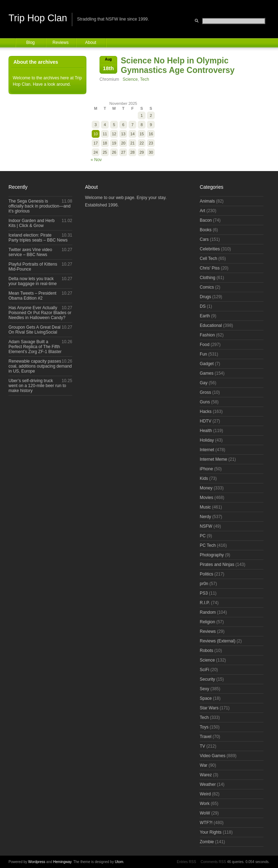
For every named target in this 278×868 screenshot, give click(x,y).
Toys (204, 727)
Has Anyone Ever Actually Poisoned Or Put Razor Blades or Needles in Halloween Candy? (40, 313)
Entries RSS (186, 862)
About (90, 42)
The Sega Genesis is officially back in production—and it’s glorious (39, 206)
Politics (206, 574)
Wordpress (37, 862)
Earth (205, 316)
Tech (145, 79)
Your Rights (211, 832)
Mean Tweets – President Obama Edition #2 (32, 296)
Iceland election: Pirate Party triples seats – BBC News (38, 238)
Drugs (205, 297)
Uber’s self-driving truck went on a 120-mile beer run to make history (37, 386)
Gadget (207, 364)
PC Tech (208, 545)
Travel (206, 737)
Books (206, 230)
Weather (208, 784)
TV (202, 746)
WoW (205, 813)
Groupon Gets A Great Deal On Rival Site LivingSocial (35, 330)
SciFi (205, 670)
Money (206, 488)
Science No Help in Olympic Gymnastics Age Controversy (178, 65)
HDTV (206, 421)
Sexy (205, 689)
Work (205, 804)
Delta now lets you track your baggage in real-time (33, 281)
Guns (205, 402)
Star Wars (209, 708)
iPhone (206, 469)
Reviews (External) (218, 641)
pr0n (204, 584)
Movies (206, 498)
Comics (207, 287)
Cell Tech (208, 259)
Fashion (207, 335)
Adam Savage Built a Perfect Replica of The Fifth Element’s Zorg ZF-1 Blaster (35, 347)
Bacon (206, 220)
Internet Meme (213, 459)
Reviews (60, 42)
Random (208, 612)
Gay (204, 383)
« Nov (96, 160)
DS (203, 306)
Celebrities (210, 249)
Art (202, 211)
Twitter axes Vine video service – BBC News (30, 252)
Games (207, 373)
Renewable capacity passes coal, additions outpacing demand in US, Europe (40, 366)
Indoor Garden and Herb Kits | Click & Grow (32, 223)
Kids (204, 478)
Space (206, 698)
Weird (205, 794)
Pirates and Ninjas (217, 565)
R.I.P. (205, 603)
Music (205, 507)
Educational (211, 325)
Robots (206, 651)
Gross (205, 392)
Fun (203, 354)
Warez (206, 775)
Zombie (207, 842)
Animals (207, 201)
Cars (204, 239)
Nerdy (205, 517)
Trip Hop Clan (38, 18)
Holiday (207, 440)
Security (207, 679)
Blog (30, 42)
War (204, 765)
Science (130, 79)
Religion (207, 622)
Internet (207, 450)
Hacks (206, 412)
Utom (119, 862)
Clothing (208, 278)
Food (205, 345)
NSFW (206, 526)
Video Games (213, 756)
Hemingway (62, 862)
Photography (212, 555)
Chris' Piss (210, 268)
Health (206, 431)
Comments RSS (213, 862)
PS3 (204, 593)
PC (203, 536)
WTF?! (206, 823)
